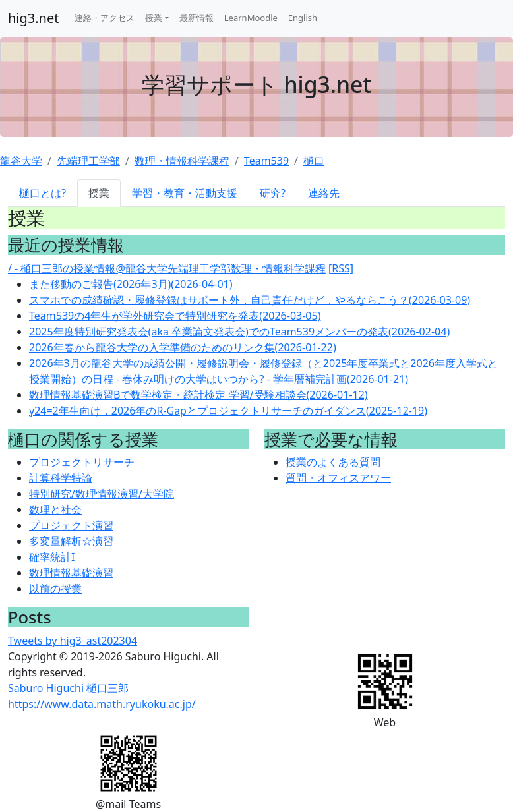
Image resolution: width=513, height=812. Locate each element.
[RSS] (341, 268)
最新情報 (196, 18)
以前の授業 (55, 589)
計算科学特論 (61, 478)
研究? (273, 193)
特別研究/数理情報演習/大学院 (102, 494)
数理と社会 (55, 509)
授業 (154, 18)
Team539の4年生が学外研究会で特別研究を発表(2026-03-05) (175, 316)
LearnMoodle (251, 18)
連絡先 (324, 193)
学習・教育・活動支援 (185, 193)
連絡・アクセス (105, 18)
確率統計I (52, 557)
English (303, 18)
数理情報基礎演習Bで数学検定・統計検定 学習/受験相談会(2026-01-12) (198, 395)
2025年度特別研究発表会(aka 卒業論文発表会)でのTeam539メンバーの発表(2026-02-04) (239, 332)
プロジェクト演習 (71, 525)
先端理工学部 (88, 161)
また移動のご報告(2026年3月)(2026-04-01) (131, 284)
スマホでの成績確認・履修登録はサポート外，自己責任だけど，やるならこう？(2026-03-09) (250, 300)
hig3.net (33, 18)
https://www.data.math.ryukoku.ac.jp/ (102, 704)
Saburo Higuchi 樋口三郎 (68, 688)
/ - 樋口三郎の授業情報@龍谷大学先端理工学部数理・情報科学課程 (167, 268)
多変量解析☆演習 (71, 541)
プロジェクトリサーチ (82, 462)
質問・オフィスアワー (338, 478)
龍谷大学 (21, 161)
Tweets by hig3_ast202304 (73, 641)
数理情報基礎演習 (71, 573)
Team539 (266, 161)
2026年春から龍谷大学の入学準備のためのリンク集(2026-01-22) (183, 347)
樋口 (314, 161)
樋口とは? (43, 193)
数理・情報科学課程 (182, 161)
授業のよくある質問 (333, 462)
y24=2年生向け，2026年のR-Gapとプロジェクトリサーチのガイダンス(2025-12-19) (228, 411)
